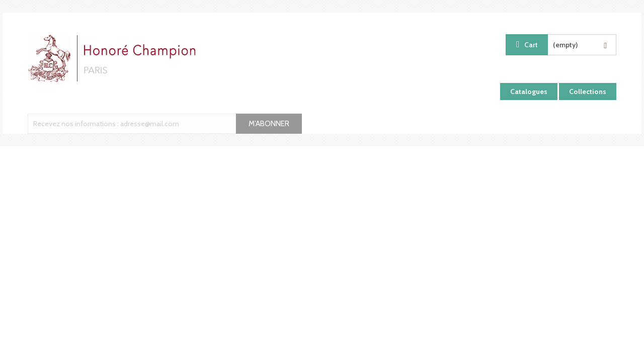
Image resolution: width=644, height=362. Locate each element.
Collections (588, 92)
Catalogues (529, 92)
